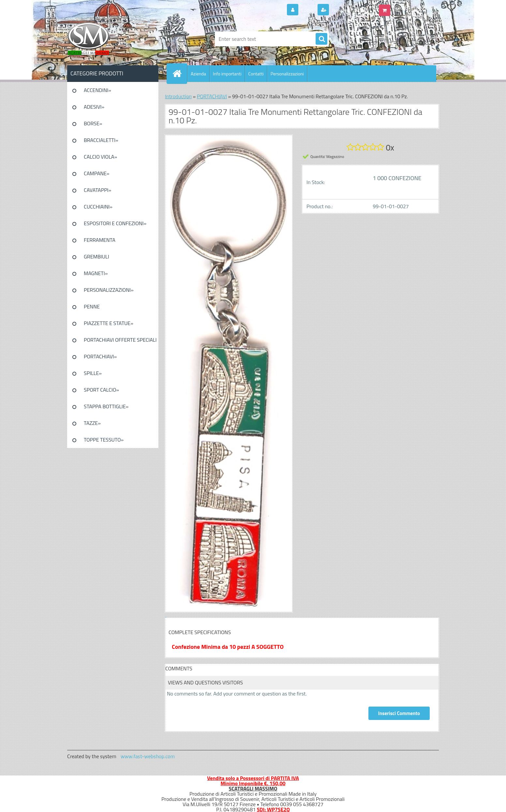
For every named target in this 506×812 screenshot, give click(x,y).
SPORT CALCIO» (101, 390)
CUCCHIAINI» (98, 207)
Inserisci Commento (399, 713)
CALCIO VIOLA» (100, 157)
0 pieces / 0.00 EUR (414, 8)
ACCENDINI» (97, 90)
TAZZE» (92, 423)
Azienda (198, 74)
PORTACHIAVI (212, 96)
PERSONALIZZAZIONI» (109, 290)
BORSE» (93, 123)
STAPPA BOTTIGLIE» (106, 406)
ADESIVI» (94, 107)
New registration (350, 10)
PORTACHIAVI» (100, 356)
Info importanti (227, 74)
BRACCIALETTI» (101, 140)
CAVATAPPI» (97, 190)
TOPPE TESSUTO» (104, 440)
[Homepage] (180, 73)
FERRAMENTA (100, 240)
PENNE (92, 306)
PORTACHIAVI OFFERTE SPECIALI (120, 340)
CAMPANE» (97, 173)
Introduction (178, 96)
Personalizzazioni (287, 74)
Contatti (256, 74)
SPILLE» (93, 373)
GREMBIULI (97, 257)
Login (307, 10)
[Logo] (112, 39)
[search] (321, 39)
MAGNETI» (96, 273)
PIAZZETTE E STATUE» (109, 323)
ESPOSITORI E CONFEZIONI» (115, 223)
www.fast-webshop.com (148, 756)
